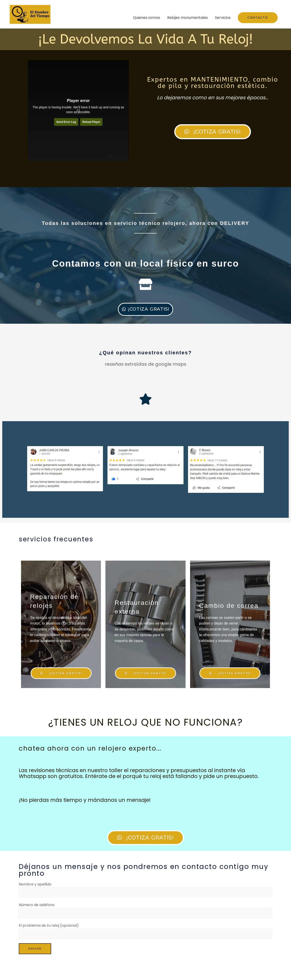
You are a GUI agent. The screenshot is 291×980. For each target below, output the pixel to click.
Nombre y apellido (145, 907)
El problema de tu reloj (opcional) (145, 950)
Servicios (223, 18)
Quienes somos (147, 18)
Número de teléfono (145, 928)
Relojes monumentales (187, 18)
